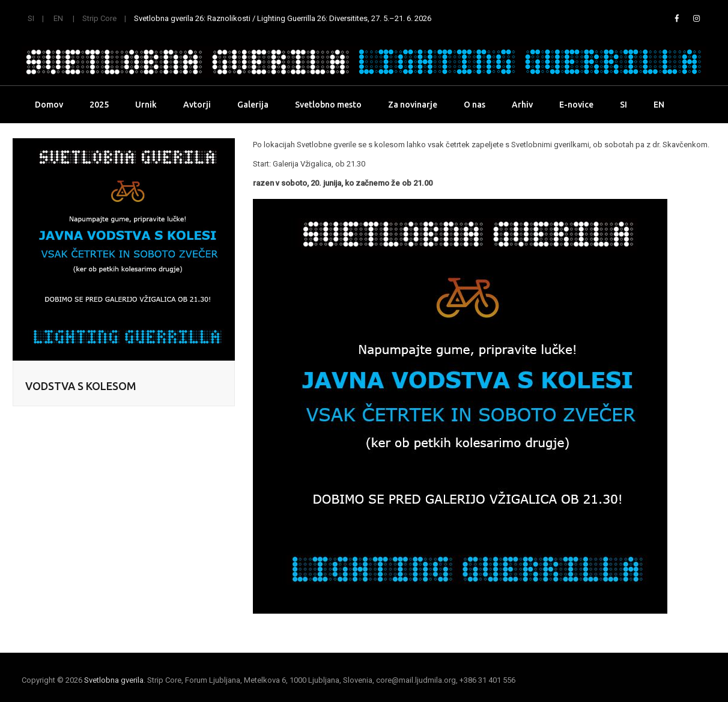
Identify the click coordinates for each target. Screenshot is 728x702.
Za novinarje (413, 105)
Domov (49, 105)
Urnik (146, 105)
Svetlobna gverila (114, 680)
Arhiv (522, 105)
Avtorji (197, 105)
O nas (475, 105)
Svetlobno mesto (328, 105)
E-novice (576, 105)
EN (58, 18)
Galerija (253, 105)
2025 (99, 105)
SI (31, 18)
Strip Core (99, 18)
